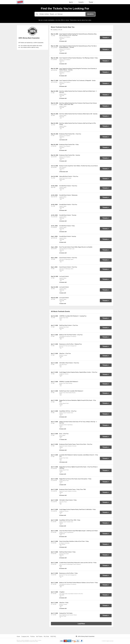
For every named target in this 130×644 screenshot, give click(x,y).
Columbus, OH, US (57, 30)
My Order (46, 636)
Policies (33, 636)
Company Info (25, 636)
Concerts (82, 2)
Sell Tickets (39, 636)
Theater (92, 2)
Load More (81, 624)
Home (18, 636)
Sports (72, 2)
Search (90, 14)
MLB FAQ (53, 636)
